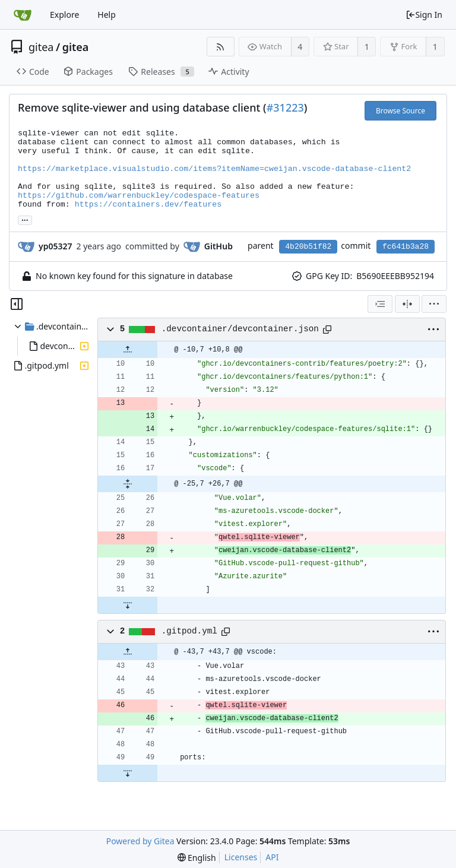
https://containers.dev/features (148, 205)
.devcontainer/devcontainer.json (240, 329)
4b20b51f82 (308, 247)
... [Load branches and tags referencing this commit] (25, 219)
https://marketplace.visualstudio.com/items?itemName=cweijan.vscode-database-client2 (214, 169)
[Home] (23, 15)
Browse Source (400, 111)
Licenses (241, 857)
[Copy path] (327, 330)
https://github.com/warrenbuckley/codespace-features (139, 196)
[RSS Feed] (221, 47)
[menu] (434, 304)
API (272, 857)
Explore (64, 15)
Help (107, 15)
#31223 (285, 107)
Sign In (424, 15)
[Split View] (407, 304)
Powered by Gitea (140, 841)
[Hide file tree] (17, 304)
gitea (41, 47)
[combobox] (380, 304)
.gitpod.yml (189, 631)
